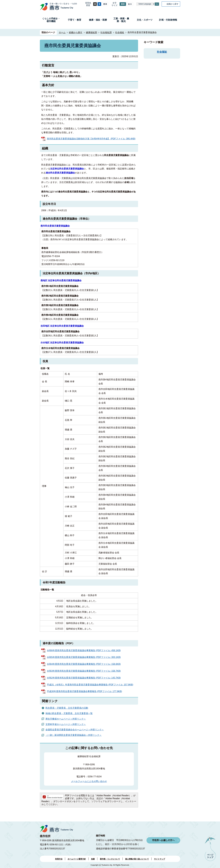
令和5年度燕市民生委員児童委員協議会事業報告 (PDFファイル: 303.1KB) (84, 657)
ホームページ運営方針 (77, 859)
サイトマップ (160, 859)
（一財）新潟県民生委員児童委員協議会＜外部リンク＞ (74, 735)
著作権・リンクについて (110, 859)
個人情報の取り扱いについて (137, 859)
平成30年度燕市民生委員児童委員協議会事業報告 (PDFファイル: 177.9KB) (84, 691)
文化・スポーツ (145, 20)
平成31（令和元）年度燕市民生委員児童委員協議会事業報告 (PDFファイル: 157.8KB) (90, 685)
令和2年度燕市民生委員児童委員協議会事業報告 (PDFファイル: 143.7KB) (84, 678)
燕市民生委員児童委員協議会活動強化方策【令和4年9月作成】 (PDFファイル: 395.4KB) (91, 139)
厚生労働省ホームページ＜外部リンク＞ (66, 719)
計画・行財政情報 (168, 20)
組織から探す (173, 4)
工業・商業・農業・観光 (121, 20)
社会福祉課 (106, 32)
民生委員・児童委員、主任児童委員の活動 (67, 708)
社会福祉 (120, 32)
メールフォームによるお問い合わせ (89, 781)
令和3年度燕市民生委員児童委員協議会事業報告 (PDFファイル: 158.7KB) (84, 671)
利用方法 (59, 859)
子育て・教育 (75, 20)
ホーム (62, 32)
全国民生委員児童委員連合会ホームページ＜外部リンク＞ (75, 730)
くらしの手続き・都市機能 (51, 20)
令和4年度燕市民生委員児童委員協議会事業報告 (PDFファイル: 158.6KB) (84, 664)
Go (157, 4)
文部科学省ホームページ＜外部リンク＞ (66, 724)
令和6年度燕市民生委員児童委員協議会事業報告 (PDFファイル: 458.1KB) (84, 650)
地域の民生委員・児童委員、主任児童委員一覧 (69, 713)
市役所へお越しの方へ (163, 840)
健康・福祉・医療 (98, 20)
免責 (93, 859)
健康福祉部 (91, 32)
